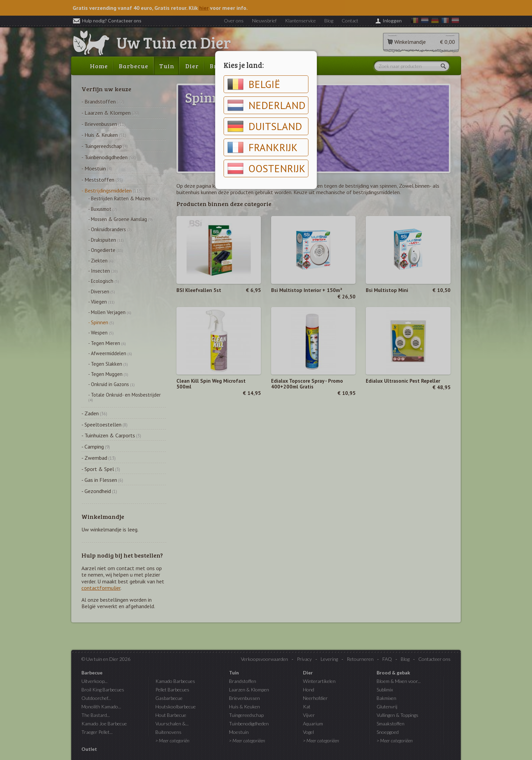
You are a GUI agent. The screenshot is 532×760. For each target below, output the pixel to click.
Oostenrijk (266, 168)
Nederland (266, 105)
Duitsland (265, 126)
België (254, 84)
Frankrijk (262, 147)
